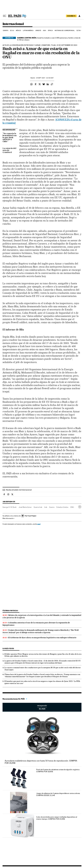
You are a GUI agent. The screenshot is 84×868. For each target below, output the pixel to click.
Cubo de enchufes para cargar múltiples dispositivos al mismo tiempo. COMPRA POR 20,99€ (57, 818)
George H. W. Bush (10, 507)
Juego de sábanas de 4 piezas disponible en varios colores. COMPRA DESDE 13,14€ (58, 794)
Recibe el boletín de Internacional (19, 490)
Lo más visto (8, 649)
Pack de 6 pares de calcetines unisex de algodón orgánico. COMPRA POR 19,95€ (58, 771)
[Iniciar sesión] (79, 16)
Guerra (52, 507)
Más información (9, 518)
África (50, 31)
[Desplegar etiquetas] (80, 507)
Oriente (38, 31)
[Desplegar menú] (5, 16)
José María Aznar (25, 507)
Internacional (13, 24)
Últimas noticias (10, 611)
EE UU (12, 31)
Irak (46, 507)
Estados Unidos (62, 507)
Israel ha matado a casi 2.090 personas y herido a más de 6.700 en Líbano (49, 39)
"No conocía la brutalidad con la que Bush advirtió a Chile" (10, 138)
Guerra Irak (38, 507)
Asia (44, 31)
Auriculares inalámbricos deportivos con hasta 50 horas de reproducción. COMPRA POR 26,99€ (41, 762)
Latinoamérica (28, 31)
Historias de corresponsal (65, 31)
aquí (39, 524)
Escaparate (42, 707)
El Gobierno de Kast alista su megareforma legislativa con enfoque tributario (42, 638)
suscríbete (71, 16)
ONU (72, 507)
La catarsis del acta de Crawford (9, 150)
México (18, 31)
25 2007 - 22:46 (45, 78)
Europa (6, 31)
